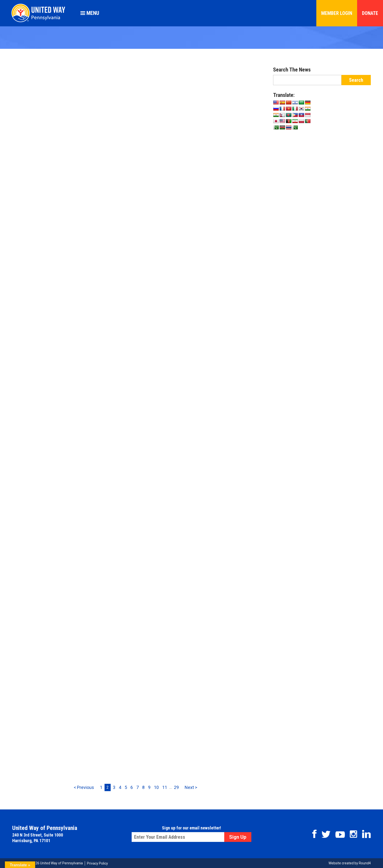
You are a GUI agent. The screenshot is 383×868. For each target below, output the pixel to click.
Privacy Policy (97, 863)
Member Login (337, 13)
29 (176, 787)
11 (165, 787)
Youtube (340, 835)
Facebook (314, 834)
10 (156, 787)
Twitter (326, 834)
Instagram (353, 834)
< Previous (84, 787)
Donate (370, 13)
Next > (191, 787)
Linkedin (366, 834)
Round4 (365, 863)
